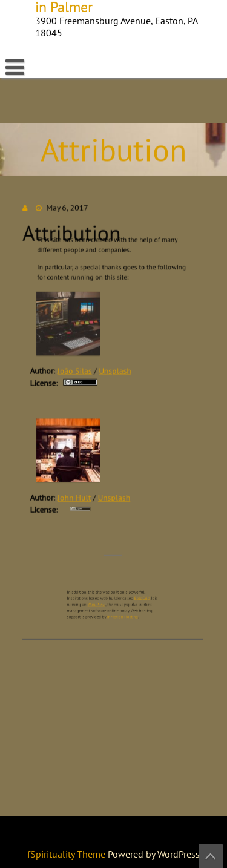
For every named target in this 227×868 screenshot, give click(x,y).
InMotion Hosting (121, 606)
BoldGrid (137, 591)
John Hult (75, 494)
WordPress (99, 596)
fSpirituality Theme (67, 854)
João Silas (76, 372)
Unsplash (115, 372)
